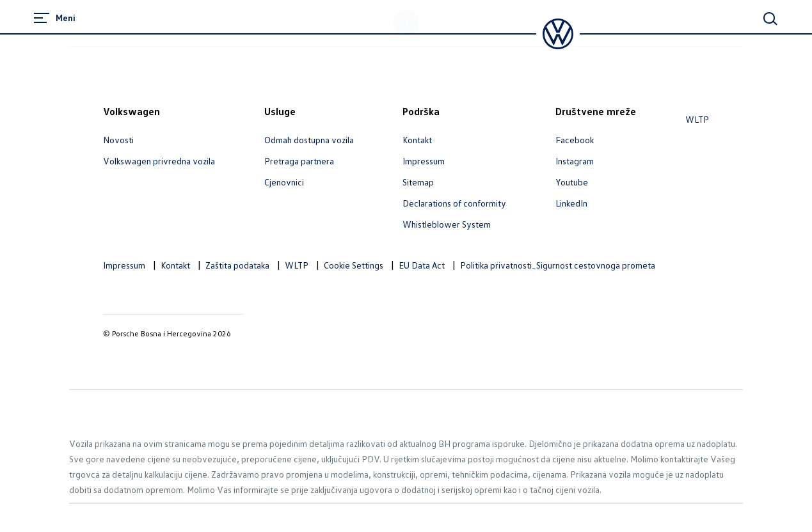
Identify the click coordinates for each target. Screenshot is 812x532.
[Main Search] (770, 19)
